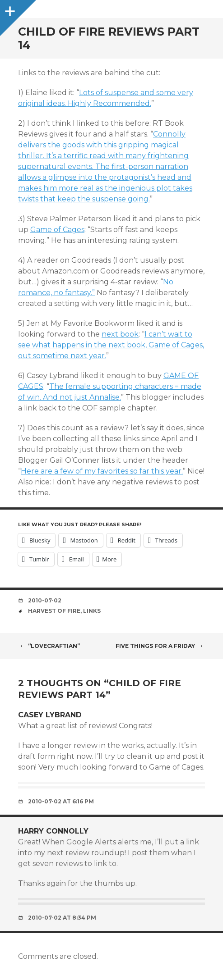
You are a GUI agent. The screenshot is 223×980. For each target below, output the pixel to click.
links (92, 611)
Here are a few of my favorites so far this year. (102, 471)
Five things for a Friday (160, 646)
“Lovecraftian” (49, 646)
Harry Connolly (53, 831)
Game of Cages (57, 230)
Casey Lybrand (50, 715)
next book (120, 334)
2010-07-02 (45, 600)
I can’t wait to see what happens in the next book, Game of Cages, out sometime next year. (111, 345)
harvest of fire (54, 611)
